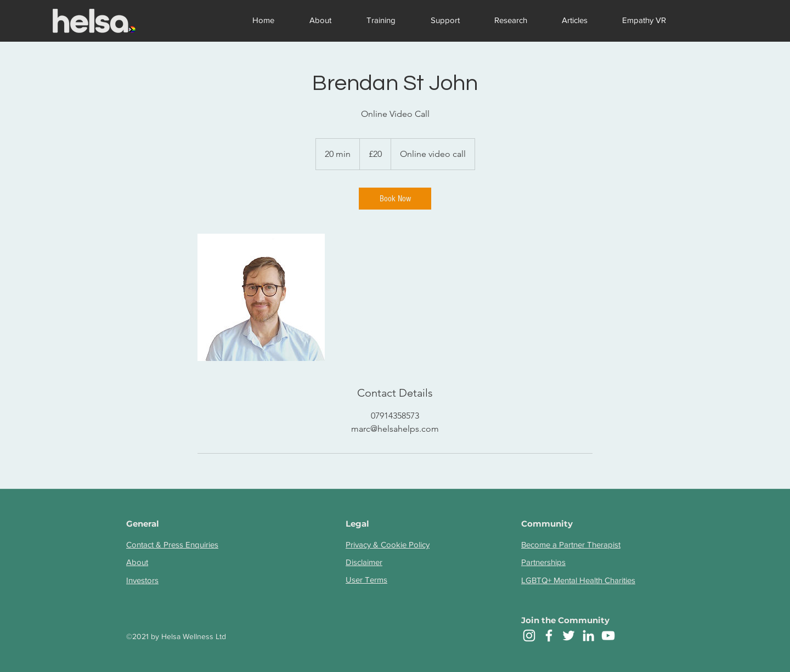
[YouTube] (608, 636)
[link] (395, 199)
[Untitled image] (261, 297)
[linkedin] (588, 636)
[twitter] (569, 636)
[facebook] (549, 636)
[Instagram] (529, 636)
